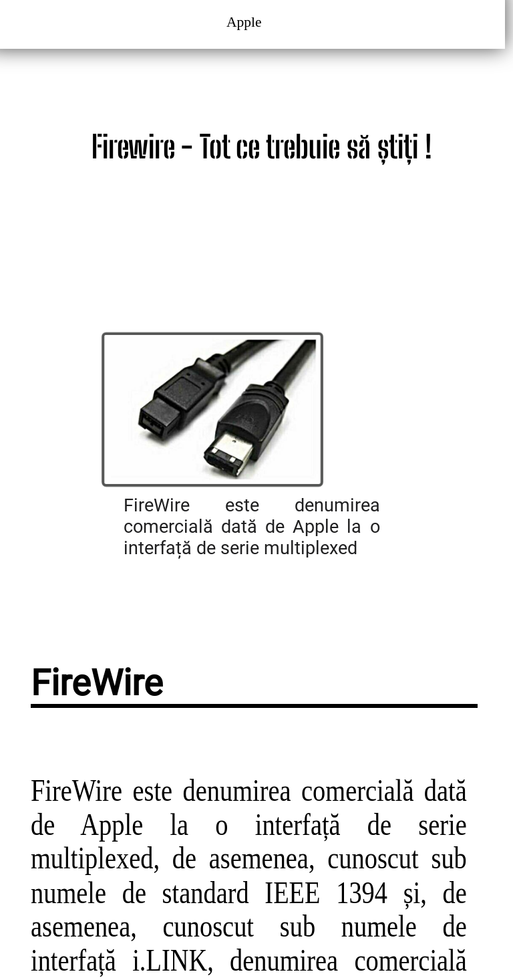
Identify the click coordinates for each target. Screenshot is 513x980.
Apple (246, 22)
